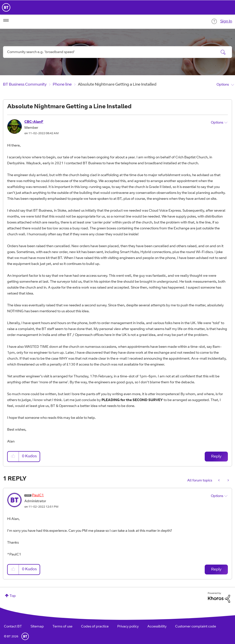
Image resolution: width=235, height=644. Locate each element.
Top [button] (13, 596)
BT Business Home (6, 7)
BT (25, 636)
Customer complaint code (196, 627)
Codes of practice (95, 627)
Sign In (226, 21)
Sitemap (37, 627)
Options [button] (223, 85)
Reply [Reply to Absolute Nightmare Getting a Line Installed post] (216, 457)
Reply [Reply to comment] (216, 570)
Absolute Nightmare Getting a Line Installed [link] (117, 85)
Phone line (62, 85)
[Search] (117, 52)
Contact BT (13, 627)
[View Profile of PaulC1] (38, 496)
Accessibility (157, 627)
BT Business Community (25, 85)
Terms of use (62, 627)
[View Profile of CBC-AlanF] (34, 122)
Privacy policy (128, 627)
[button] (13, 456)
